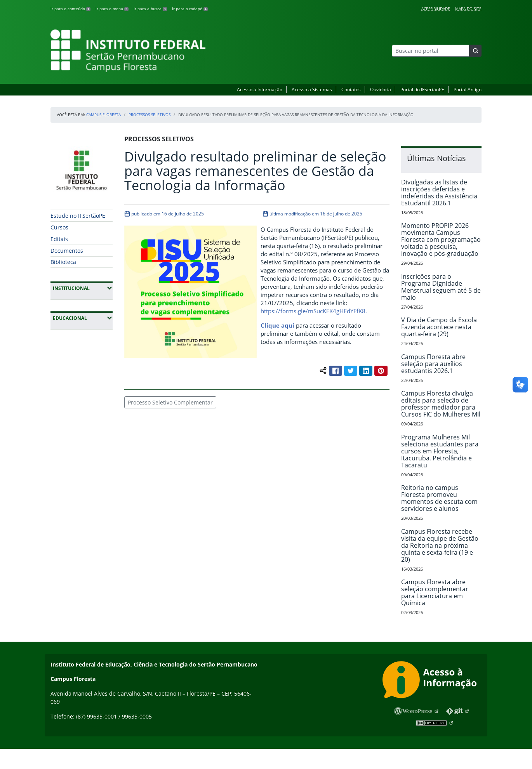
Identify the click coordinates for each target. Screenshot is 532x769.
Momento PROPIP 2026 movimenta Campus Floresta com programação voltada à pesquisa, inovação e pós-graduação (441, 240)
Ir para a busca (150, 9)
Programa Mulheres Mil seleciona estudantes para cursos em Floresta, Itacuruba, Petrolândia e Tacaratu (440, 451)
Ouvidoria (381, 89)
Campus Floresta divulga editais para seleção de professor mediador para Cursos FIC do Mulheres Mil (441, 404)
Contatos (351, 89)
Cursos (59, 227)
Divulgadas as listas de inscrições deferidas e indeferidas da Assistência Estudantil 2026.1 (439, 193)
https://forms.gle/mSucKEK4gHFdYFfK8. (314, 311)
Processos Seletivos (150, 115)
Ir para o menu (112, 9)
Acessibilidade (436, 9)
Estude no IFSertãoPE (78, 216)
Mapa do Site (468, 9)
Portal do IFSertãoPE (422, 89)
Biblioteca (63, 262)
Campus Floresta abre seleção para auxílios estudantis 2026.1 (433, 364)
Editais (59, 239)
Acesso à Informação (260, 89)
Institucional (83, 288)
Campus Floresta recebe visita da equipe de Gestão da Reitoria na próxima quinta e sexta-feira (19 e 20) (440, 545)
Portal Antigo (468, 89)
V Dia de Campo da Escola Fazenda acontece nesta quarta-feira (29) (439, 327)
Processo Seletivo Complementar (170, 402)
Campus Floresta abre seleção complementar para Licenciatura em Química (435, 592)
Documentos (67, 251)
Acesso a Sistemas (312, 89)
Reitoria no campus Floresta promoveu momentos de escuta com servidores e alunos (439, 498)
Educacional (83, 318)
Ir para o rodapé (190, 9)
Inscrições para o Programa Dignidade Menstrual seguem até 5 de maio (441, 287)
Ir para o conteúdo (70, 9)
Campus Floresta (103, 115)
